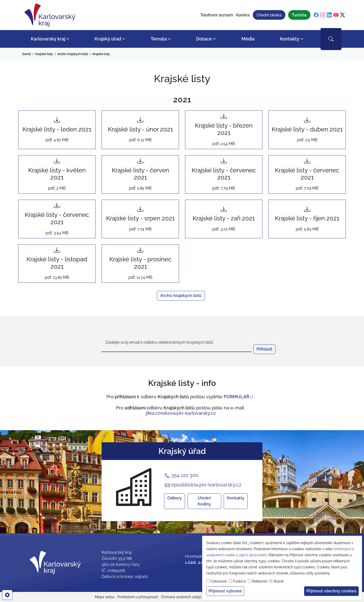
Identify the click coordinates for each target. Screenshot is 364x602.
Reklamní (260, 581)
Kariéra (243, 15)
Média (248, 39)
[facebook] (316, 15)
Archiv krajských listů (73, 54)
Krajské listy (44, 54)
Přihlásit (264, 349)
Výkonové (219, 581)
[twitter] (343, 15)
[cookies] (7, 595)
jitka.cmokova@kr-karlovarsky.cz (181, 413)
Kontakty (290, 39)
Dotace (204, 39)
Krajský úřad (108, 39)
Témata (159, 39)
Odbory (175, 498)
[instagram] (323, 15)
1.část (190, 562)
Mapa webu (105, 597)
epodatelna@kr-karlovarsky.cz (203, 485)
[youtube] (336, 15)
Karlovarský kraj (48, 39)
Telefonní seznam (217, 15)
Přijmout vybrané (225, 591)
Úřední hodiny (204, 501)
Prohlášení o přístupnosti (138, 597)
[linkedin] (329, 15)
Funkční (239, 581)
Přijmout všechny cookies (331, 591)
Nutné (279, 581)
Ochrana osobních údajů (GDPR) (187, 597)
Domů (27, 54)
